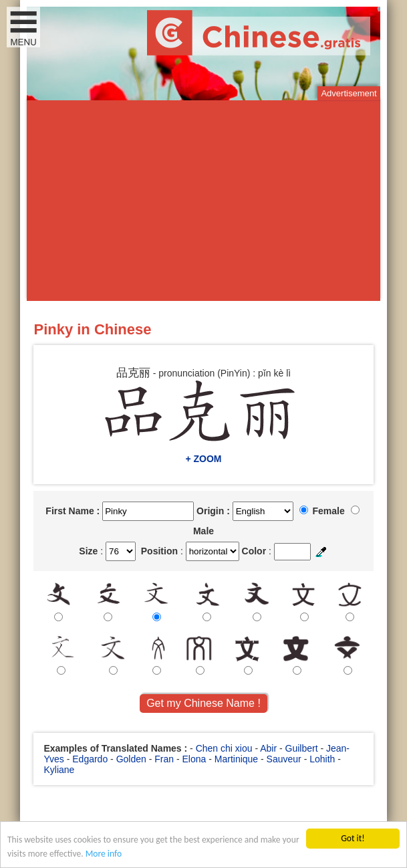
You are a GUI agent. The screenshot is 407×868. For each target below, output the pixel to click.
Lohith (322, 759)
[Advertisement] (204, 201)
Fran (164, 759)
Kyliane (59, 770)
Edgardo (90, 759)
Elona (194, 759)
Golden (131, 759)
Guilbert (302, 748)
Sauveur (284, 759)
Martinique (236, 759)
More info (104, 854)
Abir (268, 748)
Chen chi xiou (224, 748)
